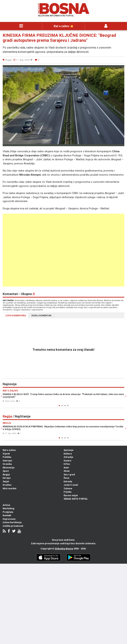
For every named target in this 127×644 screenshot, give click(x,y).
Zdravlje (68, 457)
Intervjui (7, 461)
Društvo (7, 485)
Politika (7, 457)
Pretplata (8, 512)
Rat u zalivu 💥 (64, 26)
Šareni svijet (71, 495)
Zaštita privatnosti (13, 526)
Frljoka (68, 492)
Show (67, 471)
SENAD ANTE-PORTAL (76, 499)
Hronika (7, 464)
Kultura (68, 454)
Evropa (7, 478)
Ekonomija (9, 468)
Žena (66, 478)
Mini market (9, 488)
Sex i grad (69, 475)
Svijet (6, 481)
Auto (66, 468)
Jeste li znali (71, 485)
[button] (121, 68)
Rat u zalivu (9, 450)
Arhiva (6, 505)
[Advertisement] (63, 250)
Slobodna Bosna (64, 549)
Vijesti (6, 454)
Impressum (9, 519)
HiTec (67, 464)
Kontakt (7, 515)
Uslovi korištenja (12, 522)
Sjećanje (69, 450)
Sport (6, 471)
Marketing (8, 508)
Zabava (68, 488)
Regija (6, 475)
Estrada (68, 481)
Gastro (67, 461)
